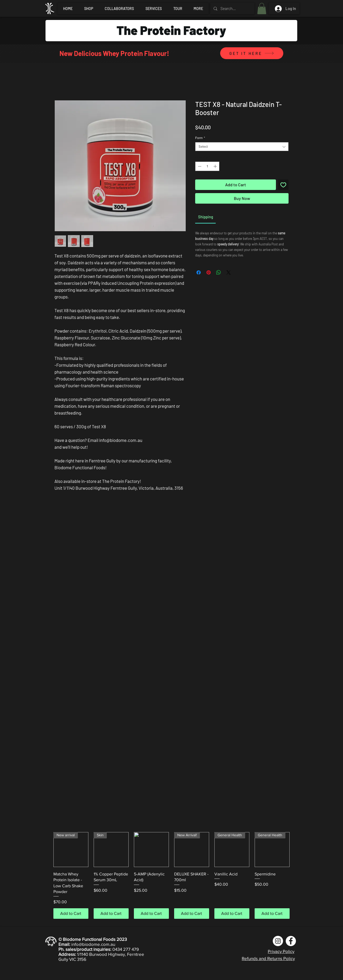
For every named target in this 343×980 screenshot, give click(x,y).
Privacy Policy (281, 951)
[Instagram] (278, 941)
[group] (171, 875)
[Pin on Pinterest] (209, 272)
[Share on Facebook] (199, 272)
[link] (206, 217)
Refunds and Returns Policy (268, 958)
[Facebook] (291, 941)
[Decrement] (199, 166)
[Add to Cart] (71, 914)
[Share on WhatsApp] (219, 272)
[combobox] (242, 147)
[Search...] (232, 9)
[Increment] (216, 166)
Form (200, 138)
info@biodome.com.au (93, 944)
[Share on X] (229, 272)
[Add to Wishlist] (283, 185)
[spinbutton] (207, 166)
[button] (262, 9)
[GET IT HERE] (252, 53)
